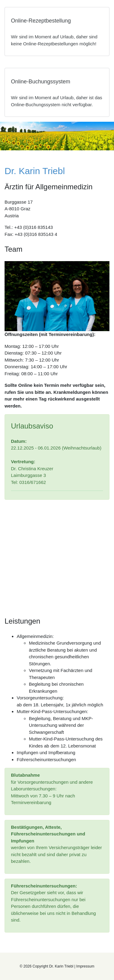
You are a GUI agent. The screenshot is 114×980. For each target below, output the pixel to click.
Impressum (85, 966)
